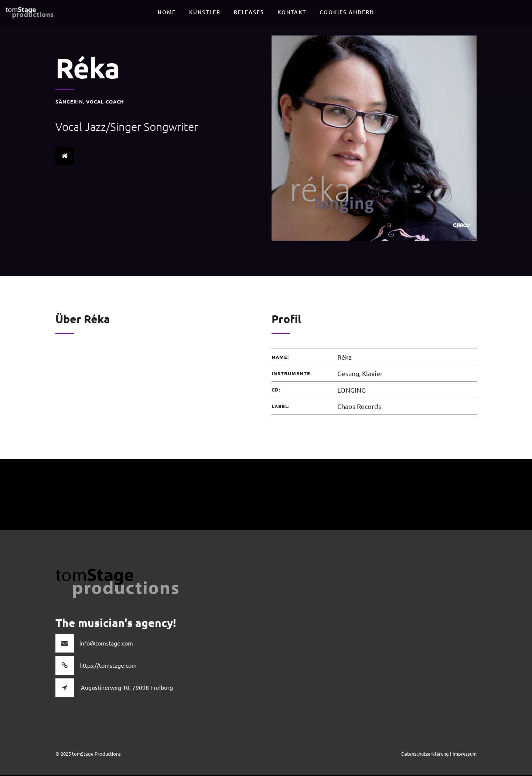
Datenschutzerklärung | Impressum (439, 754)
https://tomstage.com (108, 666)
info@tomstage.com (106, 644)
